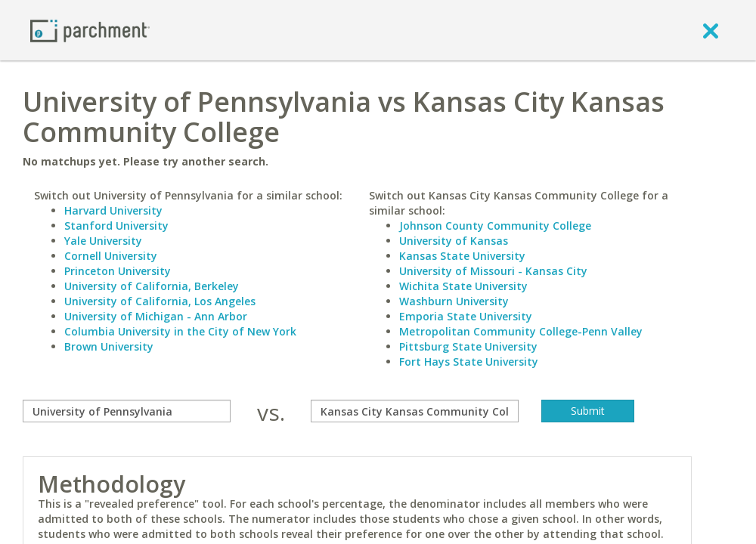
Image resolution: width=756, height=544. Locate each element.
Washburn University (454, 301)
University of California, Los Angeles (160, 301)
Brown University (109, 346)
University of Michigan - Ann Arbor (156, 316)
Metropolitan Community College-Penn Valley (521, 331)
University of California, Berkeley (152, 286)
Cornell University (111, 256)
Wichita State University (463, 286)
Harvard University (113, 210)
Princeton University (118, 271)
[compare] (127, 411)
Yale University (103, 241)
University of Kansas (454, 241)
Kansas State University (462, 256)
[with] (415, 411)
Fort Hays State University (469, 362)
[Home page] (90, 30)
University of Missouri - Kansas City (493, 271)
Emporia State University (466, 316)
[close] (711, 30)
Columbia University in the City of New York (180, 331)
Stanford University (116, 226)
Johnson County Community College (495, 226)
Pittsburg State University (468, 346)
